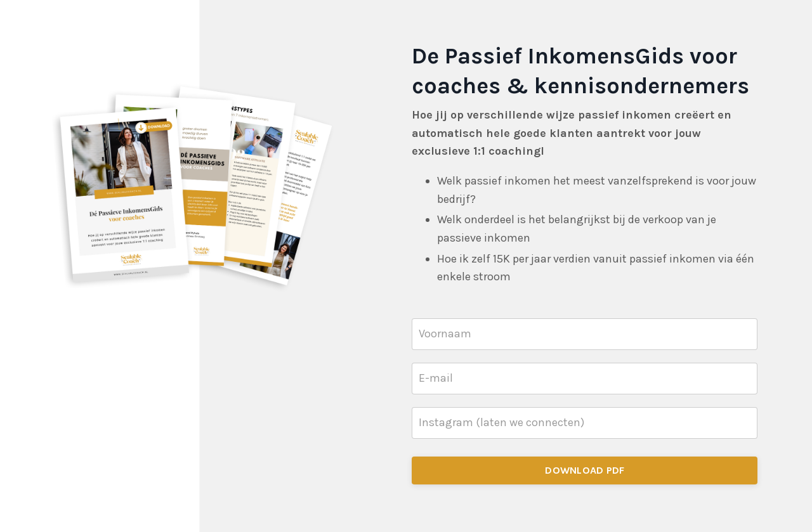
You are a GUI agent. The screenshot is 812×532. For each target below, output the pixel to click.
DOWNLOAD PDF (585, 470)
